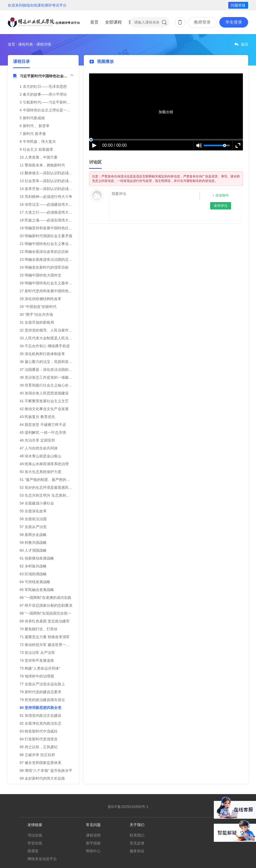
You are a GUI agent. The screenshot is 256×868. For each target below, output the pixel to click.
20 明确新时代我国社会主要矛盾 (46, 236)
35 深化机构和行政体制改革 (42, 354)
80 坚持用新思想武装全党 (40, 708)
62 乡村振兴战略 (33, 566)
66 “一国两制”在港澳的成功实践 (45, 598)
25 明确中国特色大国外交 (40, 275)
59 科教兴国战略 (33, 542)
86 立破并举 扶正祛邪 (37, 755)
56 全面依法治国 (33, 519)
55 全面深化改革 (33, 511)
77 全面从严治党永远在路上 (42, 684)
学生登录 (234, 22)
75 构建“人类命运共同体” (40, 668)
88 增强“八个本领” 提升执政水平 (46, 771)
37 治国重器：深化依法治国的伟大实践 (51, 370)
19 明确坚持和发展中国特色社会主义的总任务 (57, 228)
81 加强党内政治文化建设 (40, 715)
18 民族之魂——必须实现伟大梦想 (48, 220)
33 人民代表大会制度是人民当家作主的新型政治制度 (62, 338)
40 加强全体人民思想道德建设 (44, 393)
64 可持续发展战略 (35, 582)
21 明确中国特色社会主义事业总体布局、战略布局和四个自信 (70, 244)
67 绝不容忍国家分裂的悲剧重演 (46, 605)
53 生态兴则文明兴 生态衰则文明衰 (48, 495)
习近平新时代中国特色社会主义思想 (47, 76)
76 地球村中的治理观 (37, 676)
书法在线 (35, 835)
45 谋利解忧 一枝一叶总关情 (43, 432)
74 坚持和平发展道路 (37, 660)
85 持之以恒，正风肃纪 (39, 747)
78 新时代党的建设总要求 (40, 692)
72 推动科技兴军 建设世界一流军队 (48, 645)
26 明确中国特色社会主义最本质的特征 (51, 283)
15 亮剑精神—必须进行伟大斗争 (46, 197)
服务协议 (137, 851)
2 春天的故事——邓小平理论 (43, 94)
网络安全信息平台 (42, 859)
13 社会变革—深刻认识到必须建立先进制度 (55, 181)
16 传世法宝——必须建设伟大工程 (48, 204)
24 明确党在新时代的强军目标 (44, 267)
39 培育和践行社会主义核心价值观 (48, 385)
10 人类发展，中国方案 (39, 157)
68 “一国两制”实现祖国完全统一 (45, 613)
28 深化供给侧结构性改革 (40, 299)
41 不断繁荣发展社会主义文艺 (44, 401)
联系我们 (137, 835)
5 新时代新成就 (32, 118)
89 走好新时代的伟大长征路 (42, 778)
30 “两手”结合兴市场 (36, 314)
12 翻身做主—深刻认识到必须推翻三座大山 (55, 173)
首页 (94, 22)
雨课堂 (33, 851)
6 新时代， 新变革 (35, 126)
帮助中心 (93, 851)
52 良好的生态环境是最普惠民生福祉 (50, 487)
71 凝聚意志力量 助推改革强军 (45, 637)
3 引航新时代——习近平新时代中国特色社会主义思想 (63, 102)
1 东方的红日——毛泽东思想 (43, 86)
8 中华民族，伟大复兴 (38, 142)
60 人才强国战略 (33, 550)
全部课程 (113, 22)
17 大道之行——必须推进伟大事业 (48, 212)
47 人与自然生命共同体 (39, 448)
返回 (244, 44)
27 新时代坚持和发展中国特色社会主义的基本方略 (61, 291)
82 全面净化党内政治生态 (40, 723)
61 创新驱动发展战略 (37, 558)
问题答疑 (238, 5)
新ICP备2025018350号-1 (128, 807)
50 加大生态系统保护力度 (40, 472)
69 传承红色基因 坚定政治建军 (45, 621)
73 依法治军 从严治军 (37, 653)
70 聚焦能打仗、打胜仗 (39, 629)
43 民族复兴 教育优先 (37, 417)
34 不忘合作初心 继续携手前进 (45, 346)
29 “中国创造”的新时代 (38, 307)
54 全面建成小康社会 (37, 503)
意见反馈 (137, 843)
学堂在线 (35, 843)
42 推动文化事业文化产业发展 (44, 409)
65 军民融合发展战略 (37, 590)
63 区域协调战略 (33, 574)
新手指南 (93, 843)
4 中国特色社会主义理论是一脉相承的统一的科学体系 (63, 110)
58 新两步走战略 (33, 535)
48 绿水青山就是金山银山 (40, 456)
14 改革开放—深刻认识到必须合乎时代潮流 (55, 189)
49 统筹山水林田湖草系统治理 (44, 464)
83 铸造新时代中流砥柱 (39, 731)
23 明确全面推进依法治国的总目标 (48, 259)
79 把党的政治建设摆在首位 (42, 700)
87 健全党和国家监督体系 (40, 763)
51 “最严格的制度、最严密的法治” (47, 480)
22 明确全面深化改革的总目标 (44, 252)
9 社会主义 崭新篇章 (36, 149)
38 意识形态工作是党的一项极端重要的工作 (55, 377)
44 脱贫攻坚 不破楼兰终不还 (43, 425)
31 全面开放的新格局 (37, 322)
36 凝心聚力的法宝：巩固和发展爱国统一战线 (57, 362)
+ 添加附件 (220, 195)
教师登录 (202, 22)
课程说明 (93, 835)
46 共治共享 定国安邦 (37, 440)
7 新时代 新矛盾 (33, 134)
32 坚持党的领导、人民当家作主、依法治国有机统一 (62, 330)
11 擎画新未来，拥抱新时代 (42, 165)
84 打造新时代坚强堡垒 (39, 739)
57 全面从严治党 (33, 527)
